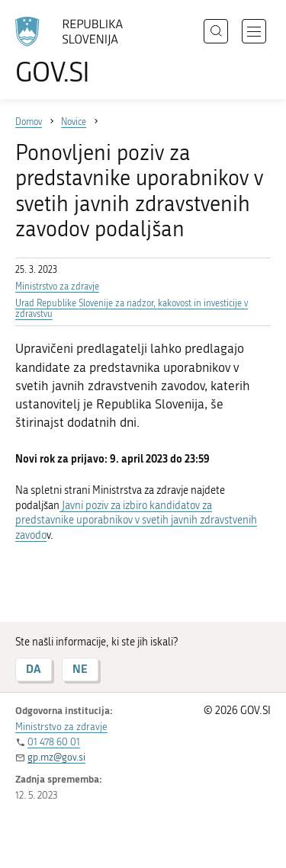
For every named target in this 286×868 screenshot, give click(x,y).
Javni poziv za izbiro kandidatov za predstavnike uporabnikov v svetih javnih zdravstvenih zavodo (136, 520)
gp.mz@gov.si (56, 757)
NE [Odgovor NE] (80, 669)
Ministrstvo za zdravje (57, 287)
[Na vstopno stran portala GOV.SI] (76, 51)
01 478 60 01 (54, 742)
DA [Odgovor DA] (34, 669)
